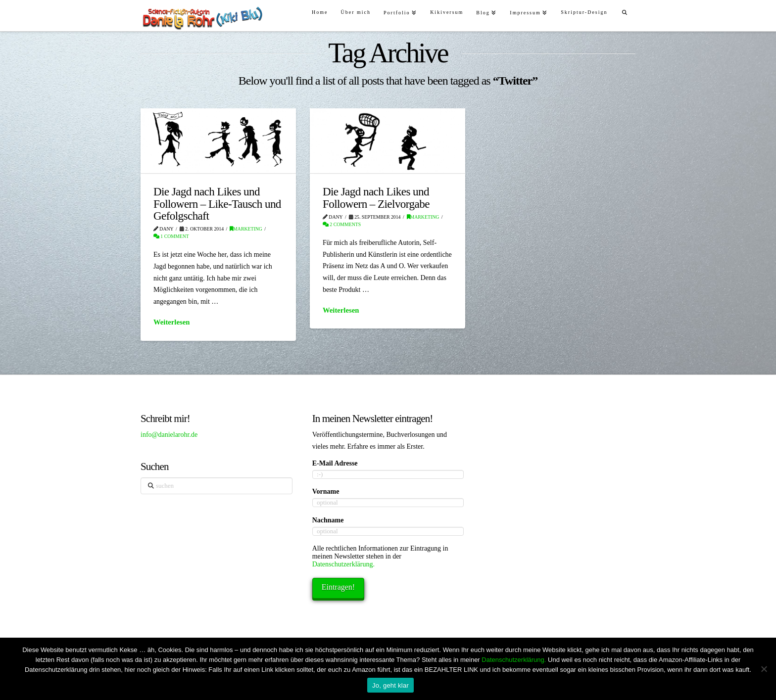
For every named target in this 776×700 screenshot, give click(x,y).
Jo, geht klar (390, 685)
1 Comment (171, 236)
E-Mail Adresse (335, 463)
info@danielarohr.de (169, 435)
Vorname (326, 491)
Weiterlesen (171, 322)
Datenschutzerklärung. (343, 564)
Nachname (328, 520)
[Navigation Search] (625, 11)
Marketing (246, 229)
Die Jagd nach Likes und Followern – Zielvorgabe (376, 197)
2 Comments (342, 224)
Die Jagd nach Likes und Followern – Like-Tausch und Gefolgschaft (217, 203)
